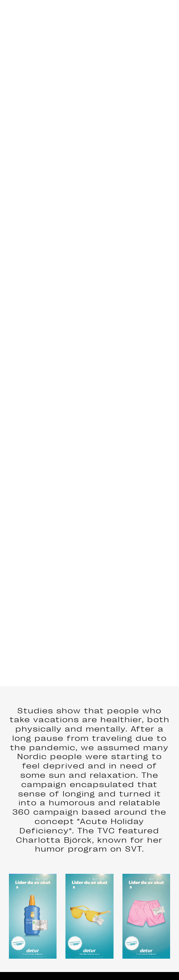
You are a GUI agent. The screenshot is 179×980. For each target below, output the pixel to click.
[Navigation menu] (164, 18)
